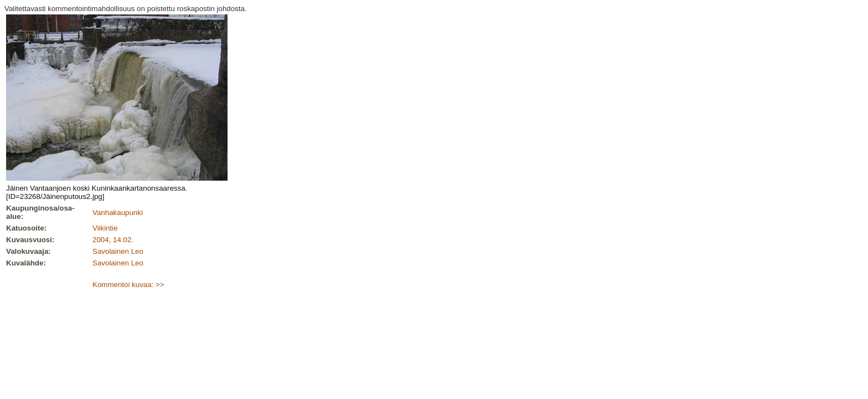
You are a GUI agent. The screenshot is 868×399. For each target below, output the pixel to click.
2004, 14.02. (113, 240)
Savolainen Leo (118, 251)
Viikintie (105, 228)
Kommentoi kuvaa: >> (128, 285)
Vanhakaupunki (118, 213)
